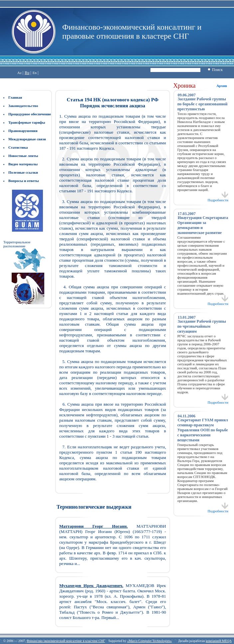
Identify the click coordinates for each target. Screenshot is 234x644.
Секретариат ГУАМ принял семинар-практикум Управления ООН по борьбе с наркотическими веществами (203, 430)
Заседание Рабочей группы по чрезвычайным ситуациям (202, 326)
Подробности (218, 198)
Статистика (18, 147)
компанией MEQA (219, 641)
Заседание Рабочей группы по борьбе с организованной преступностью (203, 104)
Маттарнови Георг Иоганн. (94, 526)
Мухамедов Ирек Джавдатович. (91, 585)
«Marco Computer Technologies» (149, 641)
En (35, 73)
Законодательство (23, 106)
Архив (222, 86)
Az (19, 73)
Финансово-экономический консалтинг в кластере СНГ (66, 641)
